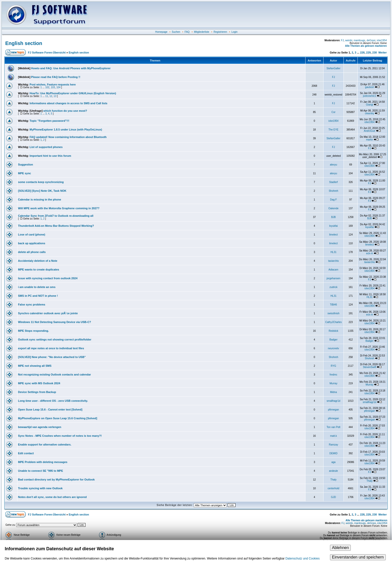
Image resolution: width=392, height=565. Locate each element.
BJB (333, 217)
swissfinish (333, 313)
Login (234, 32)
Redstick (333, 331)
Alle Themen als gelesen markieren (366, 46)
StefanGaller (333, 68)
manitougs (359, 40)
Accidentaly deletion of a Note (38, 261)
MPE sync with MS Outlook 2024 (39, 383)
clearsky (370, 113)
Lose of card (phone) (32, 234)
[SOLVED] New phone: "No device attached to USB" (52, 357)
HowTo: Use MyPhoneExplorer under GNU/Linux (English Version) (73, 93)
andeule (333, 471)
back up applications (32, 243)
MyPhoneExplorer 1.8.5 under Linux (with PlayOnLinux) (66, 129)
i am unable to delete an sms (37, 287)
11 (47, 96)
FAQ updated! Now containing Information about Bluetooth (68, 137)
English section (24, 43)
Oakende (334, 208)
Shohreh (333, 191)
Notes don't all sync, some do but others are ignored (52, 497)
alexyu (333, 165)
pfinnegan (333, 410)
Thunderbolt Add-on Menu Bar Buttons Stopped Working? (56, 226)
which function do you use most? (65, 111)
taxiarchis (333, 261)
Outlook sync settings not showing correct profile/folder (55, 339)
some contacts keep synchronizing (41, 182)
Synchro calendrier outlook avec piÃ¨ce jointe (48, 313)
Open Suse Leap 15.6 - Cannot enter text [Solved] (50, 409)
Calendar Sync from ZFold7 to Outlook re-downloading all (56, 216)
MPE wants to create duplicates (38, 269)
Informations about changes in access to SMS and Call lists (68, 103)
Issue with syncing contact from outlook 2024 (48, 278)
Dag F (333, 200)
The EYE (333, 130)
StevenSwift (370, 367)
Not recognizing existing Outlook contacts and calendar (54, 374)
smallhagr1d (333, 401)
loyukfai (333, 226)
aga (334, 462)
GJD (333, 497)
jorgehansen (333, 278)
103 (53, 87)
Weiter (383, 52)
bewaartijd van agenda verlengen (40, 427)
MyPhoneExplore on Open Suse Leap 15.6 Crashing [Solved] (58, 418)
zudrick (333, 287)
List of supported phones (46, 147)
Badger (333, 340)
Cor (333, 112)
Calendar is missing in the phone (39, 199)
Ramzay (334, 445)
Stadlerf (333, 182)
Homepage (161, 32)
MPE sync (24, 173)
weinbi (349, 40)
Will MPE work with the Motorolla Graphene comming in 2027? (59, 208)
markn (369, 140)
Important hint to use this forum (50, 156)
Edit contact (26, 453)
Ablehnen (340, 548)
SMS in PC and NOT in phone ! (38, 296)
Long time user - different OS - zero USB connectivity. (53, 401)
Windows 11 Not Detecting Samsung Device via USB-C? (54, 322)
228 (362, 52)
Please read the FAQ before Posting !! (56, 77)
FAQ (187, 32)
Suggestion (25, 164)
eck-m (370, 253)
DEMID (333, 453)
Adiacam (333, 270)
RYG (333, 366)
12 (51, 96)
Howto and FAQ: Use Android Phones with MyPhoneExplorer (71, 68)
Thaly (333, 480)
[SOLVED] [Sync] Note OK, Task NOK (42, 191)
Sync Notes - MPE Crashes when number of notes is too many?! (60, 436)
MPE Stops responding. (33, 331)
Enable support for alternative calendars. (45, 444)
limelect (333, 235)
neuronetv (333, 348)
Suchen (176, 32)
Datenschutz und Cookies (303, 558)
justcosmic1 (369, 96)
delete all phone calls (32, 252)
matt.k (333, 436)
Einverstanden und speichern (358, 557)
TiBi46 (333, 305)
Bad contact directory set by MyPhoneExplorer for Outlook (56, 479)
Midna (333, 392)
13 (55, 96)
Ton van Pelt (333, 427)
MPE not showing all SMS (35, 366)
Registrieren (220, 32)
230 (374, 52)
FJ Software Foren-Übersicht (47, 52)
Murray (333, 383)
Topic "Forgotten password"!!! (49, 121)
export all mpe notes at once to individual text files (51, 348)
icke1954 (382, 40)
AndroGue (369, 131)
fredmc (334, 375)
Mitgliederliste (202, 32)
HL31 (333, 252)
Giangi (370, 105)
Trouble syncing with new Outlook (40, 488)
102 (47, 87)
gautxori (369, 87)
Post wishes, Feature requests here (53, 84)
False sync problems (32, 304)
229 (368, 52)
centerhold (333, 488)
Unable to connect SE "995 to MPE (40, 471)
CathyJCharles (333, 322)
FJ (342, 40)
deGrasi (371, 40)
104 (58, 87)
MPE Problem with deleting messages (43, 462)
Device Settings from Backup (37, 392)
